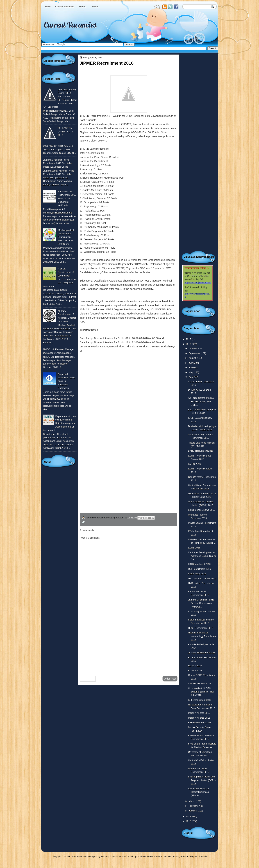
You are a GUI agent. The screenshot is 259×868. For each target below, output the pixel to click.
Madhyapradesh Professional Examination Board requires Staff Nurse (66, 237)
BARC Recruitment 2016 (201, 451)
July (191, 363)
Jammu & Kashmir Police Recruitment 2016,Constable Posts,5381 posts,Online (58, 163)
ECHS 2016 (194, 548)
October (193, 348)
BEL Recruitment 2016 (200, 700)
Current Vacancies (65, 7)
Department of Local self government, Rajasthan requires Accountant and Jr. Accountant (60, 423)
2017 (189, 339)
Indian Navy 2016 (197, 574)
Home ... (83, 7)
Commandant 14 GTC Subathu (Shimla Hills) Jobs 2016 (201, 692)
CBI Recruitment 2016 (200, 683)
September (195, 353)
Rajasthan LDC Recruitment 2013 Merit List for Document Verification (67, 198)
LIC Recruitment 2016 (199, 564)
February (194, 806)
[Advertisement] (129, 644)
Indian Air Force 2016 (199, 713)
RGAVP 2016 (195, 666)
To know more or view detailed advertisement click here (111, 359)
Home (48, 7)
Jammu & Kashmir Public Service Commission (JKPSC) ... (201, 603)
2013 (189, 816)
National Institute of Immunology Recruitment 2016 (202, 636)
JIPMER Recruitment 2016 (202, 653)
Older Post (170, 679)
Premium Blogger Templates (194, 857)
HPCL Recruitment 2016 (201, 628)
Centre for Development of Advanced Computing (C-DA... (202, 556)
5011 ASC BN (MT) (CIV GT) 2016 (65, 132)
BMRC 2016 (194, 464)
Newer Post (88, 679)
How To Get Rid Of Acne (168, 857)
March (192, 801)
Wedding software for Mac (113, 857)
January (193, 811)
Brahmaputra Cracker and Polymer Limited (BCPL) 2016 (202, 780)
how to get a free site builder (141, 857)
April (191, 377)
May (191, 372)
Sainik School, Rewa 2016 (202, 510)
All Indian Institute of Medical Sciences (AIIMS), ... (199, 792)
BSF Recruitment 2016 (200, 722)
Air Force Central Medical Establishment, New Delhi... (201, 401)
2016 (189, 344)
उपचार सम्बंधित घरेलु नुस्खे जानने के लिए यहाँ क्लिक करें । (114, 487)
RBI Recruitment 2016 (200, 569)
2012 (189, 821)
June (191, 367)
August (193, 358)
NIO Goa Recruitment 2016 (202, 578)
